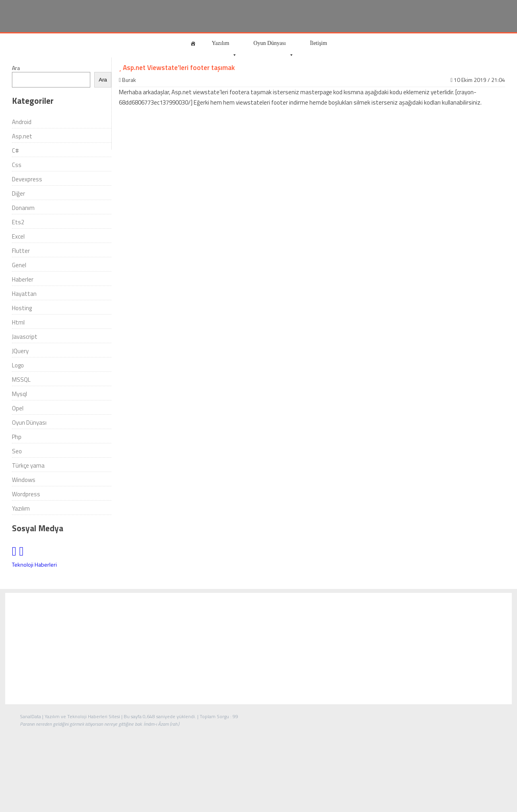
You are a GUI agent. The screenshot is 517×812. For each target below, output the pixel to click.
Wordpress (26, 494)
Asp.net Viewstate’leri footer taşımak (177, 68)
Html (18, 322)
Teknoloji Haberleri (34, 564)
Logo (18, 365)
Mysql (19, 394)
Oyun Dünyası (273, 47)
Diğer (18, 193)
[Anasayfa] (193, 43)
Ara (16, 68)
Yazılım (225, 47)
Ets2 (18, 222)
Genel (19, 265)
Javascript (25, 337)
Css (17, 165)
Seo (17, 451)
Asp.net (22, 136)
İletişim (319, 43)
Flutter (21, 251)
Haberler (23, 279)
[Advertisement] (259, 649)
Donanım (23, 208)
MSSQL (21, 380)
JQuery (20, 351)
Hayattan (24, 294)
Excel (18, 236)
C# (16, 151)
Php (17, 437)
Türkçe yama (28, 465)
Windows (24, 480)
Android (22, 122)
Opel (18, 408)
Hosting (22, 308)
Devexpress (27, 179)
